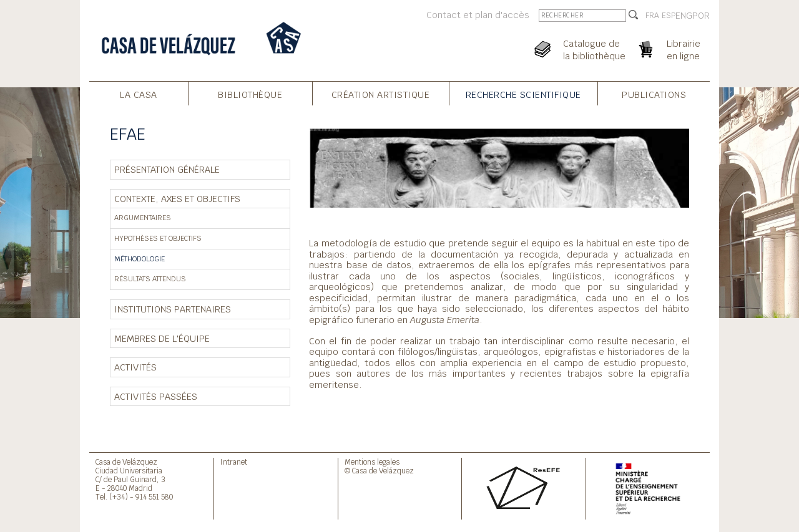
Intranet (234, 462)
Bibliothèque (250, 94)
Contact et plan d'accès (478, 15)
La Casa (139, 94)
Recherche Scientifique (523, 94)
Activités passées (156, 396)
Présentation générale (167, 169)
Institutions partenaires (173, 309)
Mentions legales (372, 462)
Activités (135, 367)
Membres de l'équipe (162, 338)
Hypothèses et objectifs (158, 238)
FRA (652, 16)
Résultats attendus (150, 279)
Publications (654, 94)
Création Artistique (381, 94)
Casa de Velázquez (126, 462)
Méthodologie (140, 259)
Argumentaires (143, 218)
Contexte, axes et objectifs (177, 199)
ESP (669, 16)
